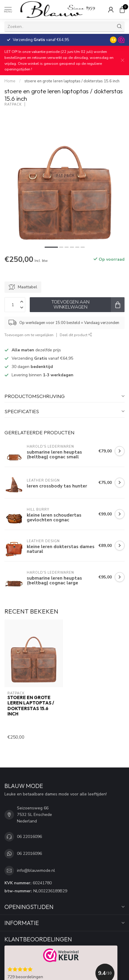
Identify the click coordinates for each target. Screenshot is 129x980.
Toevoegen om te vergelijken (29, 335)
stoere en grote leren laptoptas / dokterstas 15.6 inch (72, 81)
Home (10, 81)
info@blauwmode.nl (36, 870)
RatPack (13, 104)
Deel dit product (76, 335)
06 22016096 (29, 837)
